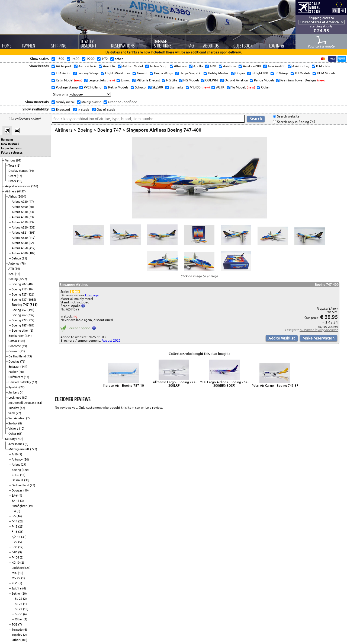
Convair (14, 351)
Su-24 (19, 604)
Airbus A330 (20, 238)
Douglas (14, 361)
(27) (22, 387)
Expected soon (12, 148)
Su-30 (19, 614)
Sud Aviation (17, 418)
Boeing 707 (20, 284)
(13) (20, 181)
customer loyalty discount (319, 330)
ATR (12, 269)
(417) (32, 238)
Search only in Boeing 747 (296, 122)
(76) (23, 361)
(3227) (23, 279)
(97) (19, 160)
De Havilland (17, 356)
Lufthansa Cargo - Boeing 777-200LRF (174, 384)
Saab (12, 413)
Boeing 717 (20, 289)
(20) (26, 459)
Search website (288, 117)
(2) (22, 557)
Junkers (14, 392)
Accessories (17, 444)
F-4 (14, 511)
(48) (30, 284)
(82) (31, 243)
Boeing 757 (20, 310)
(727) (34, 449)
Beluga (17, 258)
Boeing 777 (20, 320)
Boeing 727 (20, 294)
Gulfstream (16, 377)
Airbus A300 (20, 207)
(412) (32, 248)
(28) (21, 372)
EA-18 (16, 501)
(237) (31, 315)
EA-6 (15, 496)
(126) (31, 294)
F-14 (15, 521)
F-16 (15, 532)
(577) (31, 320)
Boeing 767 (20, 315)
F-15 (15, 526)
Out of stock (105, 110)
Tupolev (14, 408)
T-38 (15, 624)
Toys (12, 166)
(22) (18, 413)
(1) (23, 578)
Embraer (14, 367)
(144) (24, 367)
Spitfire (17, 588)
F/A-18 (16, 537)
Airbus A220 (20, 202)
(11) (23, 475)
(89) (17, 269)
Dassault (18, 480)
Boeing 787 (20, 325)
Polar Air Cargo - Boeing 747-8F (275, 386)
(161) (39, 403)
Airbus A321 (20, 233)
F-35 (15, 547)
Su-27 (19, 609)
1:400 (75, 292)
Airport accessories (18, 186)
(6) (31, 331)
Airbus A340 (20, 243)
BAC (12, 274)
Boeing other (21, 331)
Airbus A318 (20, 217)
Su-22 (19, 599)
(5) (27, 444)
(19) (24, 346)
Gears (13, 176)
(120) (25, 470)
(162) (35, 186)
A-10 (15, 454)
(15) (18, 166)
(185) (24, 640)
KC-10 (16, 563)
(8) (20, 423)
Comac (13, 341)
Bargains (7, 139)
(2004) (22, 196)
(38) (27, 480)
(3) (22, 501)
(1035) (32, 300)
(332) (32, 227)
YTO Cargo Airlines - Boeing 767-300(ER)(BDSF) (224, 384)
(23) (33, 485)
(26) (21, 521)
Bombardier (17, 336)
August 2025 (111, 340)
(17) (20, 176)
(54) (31, 171)
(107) (32, 253)
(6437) (21, 191)
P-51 (15, 583)
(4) (22, 392)
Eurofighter (20, 506)
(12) (21, 547)
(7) (28, 418)
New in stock (10, 144)
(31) (24, 537)
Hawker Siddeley (20, 382)
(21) (24, 258)
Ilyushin (14, 387)
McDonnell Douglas (22, 403)
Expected (62, 110)
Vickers (14, 429)
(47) (31, 202)
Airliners (11, 191)
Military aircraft (19, 449)
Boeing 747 (21, 305)
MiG (15, 573)
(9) (20, 454)
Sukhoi (13, 423)
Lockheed (15, 398)
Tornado (17, 630)
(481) (31, 325)
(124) (28, 336)
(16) (19, 516)
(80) (25, 398)
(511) (33, 305)
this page (92, 295)
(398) (32, 233)
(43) (29, 356)
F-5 (14, 516)
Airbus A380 (20, 253)
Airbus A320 (20, 227)
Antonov (14, 264)
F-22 (15, 542)
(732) (20, 439)
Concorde (15, 346)
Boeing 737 (20, 300)
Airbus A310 (20, 212)
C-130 (16, 475)
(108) (22, 341)
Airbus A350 (20, 248)
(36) (21, 532)
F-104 (16, 557)
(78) (23, 264)
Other (13, 181)
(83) (31, 222)
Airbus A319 (20, 222)
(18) (21, 573)
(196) (31, 310)
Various (11, 160)
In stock (83, 110)
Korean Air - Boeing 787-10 (124, 386)
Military (11, 439)
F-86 (15, 552)
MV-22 (16, 578)
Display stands (18, 171)
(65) (20, 434)
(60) (31, 207)
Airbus (13, 196)
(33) (31, 212)
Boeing (13, 279)
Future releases (12, 153)
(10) (30, 289)
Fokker (13, 372)
